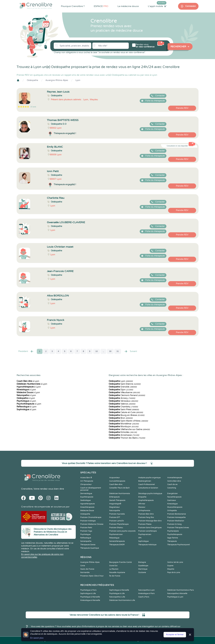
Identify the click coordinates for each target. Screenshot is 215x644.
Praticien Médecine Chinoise (92, 524)
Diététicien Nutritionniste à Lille (122, 600)
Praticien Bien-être (146, 514)
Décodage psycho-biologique (150, 494)
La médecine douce (128, 6)
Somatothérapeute (117, 541)
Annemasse (124, 435)
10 (96, 351)
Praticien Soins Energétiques (150, 528)
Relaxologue (114, 538)
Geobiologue (85, 500)
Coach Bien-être (116, 484)
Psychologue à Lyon (175, 597)
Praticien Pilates (145, 524)
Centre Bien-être (174, 481)
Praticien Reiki (86, 528)
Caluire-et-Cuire (126, 412)
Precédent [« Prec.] (26, 351)
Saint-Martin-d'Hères (128, 421)
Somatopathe (86, 541)
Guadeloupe (143, 566)
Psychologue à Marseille (90, 597)
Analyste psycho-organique (149, 478)
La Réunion (114, 569)
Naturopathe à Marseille (177, 593)
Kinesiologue (172, 504)
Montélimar (124, 424)
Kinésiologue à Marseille (90, 600)
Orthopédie (172, 511)
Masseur (142, 507)
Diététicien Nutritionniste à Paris (181, 590)
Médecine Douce (87, 511)
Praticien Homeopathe (176, 517)
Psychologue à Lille (117, 593)
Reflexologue (86, 538)
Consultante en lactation (148, 488)
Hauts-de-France (87, 569)
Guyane (170, 566)
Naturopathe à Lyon (146, 590)
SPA (140, 538)
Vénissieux (123, 401)
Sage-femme (173, 538)
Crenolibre (27, 489)
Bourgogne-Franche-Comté (121, 562)
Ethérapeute (114, 497)
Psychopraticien (145, 534)
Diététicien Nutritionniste (120, 494)
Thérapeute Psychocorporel (178, 545)
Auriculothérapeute (117, 481)
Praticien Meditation (176, 521)
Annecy (122, 398)
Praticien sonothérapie (148, 531)
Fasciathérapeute (174, 497)
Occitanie (142, 572)
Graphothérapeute (146, 500)
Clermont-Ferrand (127, 395)
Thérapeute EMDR (117, 545)
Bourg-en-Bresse (127, 415)
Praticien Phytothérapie (119, 524)
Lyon (78, 80)
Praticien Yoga (86, 531)
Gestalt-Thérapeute (117, 500)
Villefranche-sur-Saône (129, 429)
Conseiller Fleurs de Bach (119, 488)
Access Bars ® (86, 478)
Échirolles (123, 432)
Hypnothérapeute (88, 504)
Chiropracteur (86, 484)
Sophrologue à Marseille (119, 590)
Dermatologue (86, 494)
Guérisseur (172, 500)
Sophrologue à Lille (88, 593)
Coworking (172, 488)
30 (110, 351)
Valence (122, 404)
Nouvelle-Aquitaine (117, 572)
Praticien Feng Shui (146, 517)
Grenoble (123, 387)
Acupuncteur (115, 478)
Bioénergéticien (145, 481)
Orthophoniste (144, 511)
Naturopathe (115, 511)
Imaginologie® (115, 504)
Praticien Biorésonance (177, 514)
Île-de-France (115, 576)
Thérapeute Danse (88, 545)
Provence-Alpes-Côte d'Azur (92, 576)
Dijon (121, 390)
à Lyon (28, 381)
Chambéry (123, 407)
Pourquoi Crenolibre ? (73, 6)
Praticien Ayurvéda (117, 514)
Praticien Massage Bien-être (150, 521)
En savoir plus (37, 638)
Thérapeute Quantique (90, 548)
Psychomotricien (116, 534)
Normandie (85, 572)
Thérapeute (172, 541)
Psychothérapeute (175, 534)
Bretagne (142, 562)
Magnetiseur (115, 507)
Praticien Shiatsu (116, 528)
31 (118, 351)
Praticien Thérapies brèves (178, 528)
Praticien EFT (115, 517)
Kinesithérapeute (87, 507)
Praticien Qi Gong (174, 524)
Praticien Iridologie (88, 521)
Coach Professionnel (147, 484)
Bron (121, 418)
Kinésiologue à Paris (146, 593)
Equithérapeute (87, 497)
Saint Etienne (125, 384)
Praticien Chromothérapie (91, 517)
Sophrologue (143, 541)
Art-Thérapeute (87, 481)
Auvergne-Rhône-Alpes (57, 80)
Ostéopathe (32, 80)
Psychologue (85, 534)
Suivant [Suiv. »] (131, 351)
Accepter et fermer (175, 635)
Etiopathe (142, 497)
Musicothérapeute (175, 507)
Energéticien (172, 494)
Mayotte (171, 569)
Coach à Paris (144, 597)
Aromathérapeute (175, 478)
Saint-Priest (124, 410)
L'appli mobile (157, 6)
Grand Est (113, 566)
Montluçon (124, 427)
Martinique (143, 569)
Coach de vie (172, 484)
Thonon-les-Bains (127, 438)
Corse (83, 566)
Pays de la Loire (174, 572)
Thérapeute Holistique (147, 545)
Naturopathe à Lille (117, 597)
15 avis (33, 107)
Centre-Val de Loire (175, 562)
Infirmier (142, 504)
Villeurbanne (124, 392)
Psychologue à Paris (88, 590)
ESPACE (101, 6)
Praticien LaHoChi (117, 521)
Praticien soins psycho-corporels (122, 531)
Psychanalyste (173, 531)
